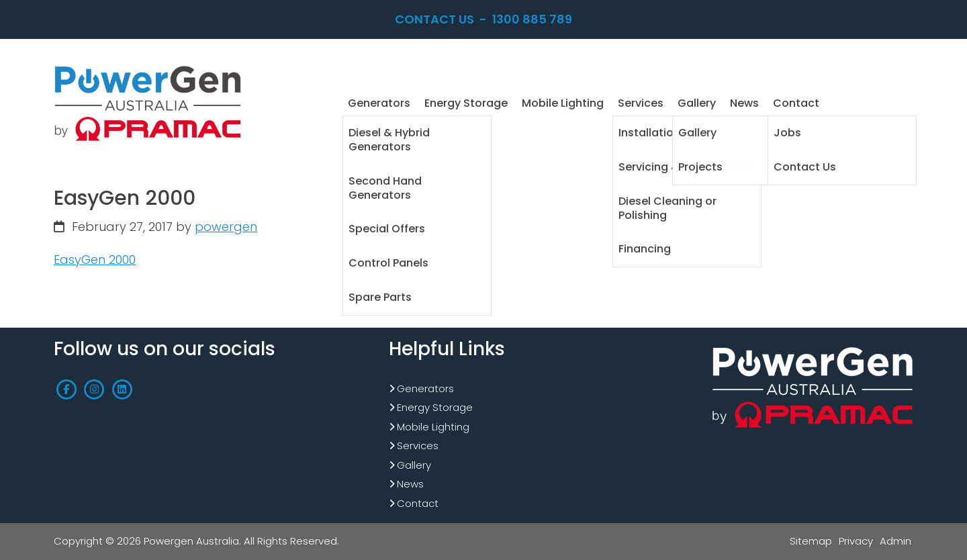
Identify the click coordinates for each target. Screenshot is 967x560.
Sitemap (811, 541)
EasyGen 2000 (95, 260)
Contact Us (434, 19)
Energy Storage (435, 407)
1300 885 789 (532, 19)
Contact (418, 503)
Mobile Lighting (433, 427)
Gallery (414, 465)
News (410, 484)
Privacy (856, 541)
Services (418, 446)
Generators (425, 388)
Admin (895, 541)
